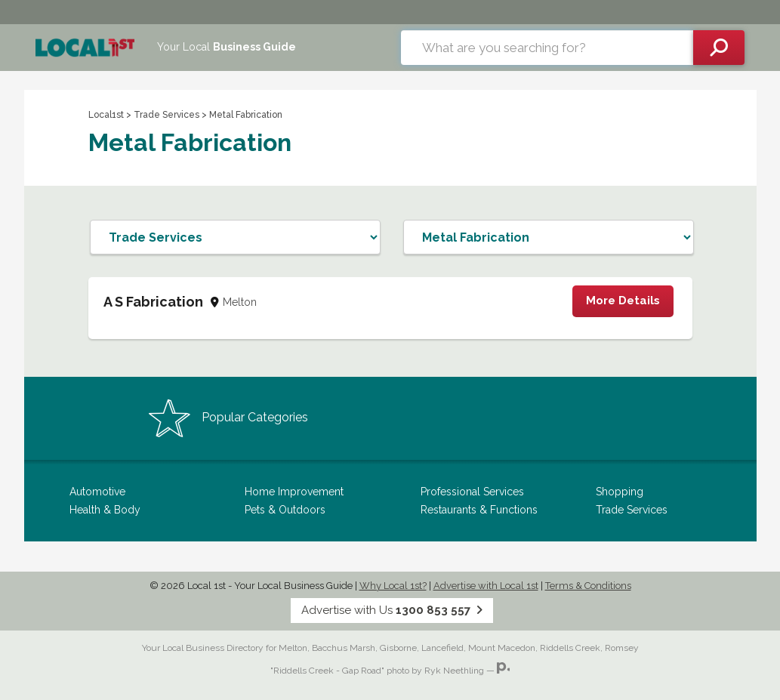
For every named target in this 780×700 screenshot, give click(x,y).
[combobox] (547, 48)
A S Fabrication (153, 302)
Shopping (620, 492)
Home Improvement (294, 492)
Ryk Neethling (454, 671)
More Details (623, 301)
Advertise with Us (392, 610)
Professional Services (472, 492)
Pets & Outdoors (285, 510)
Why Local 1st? (393, 586)
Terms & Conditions (588, 586)
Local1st (106, 115)
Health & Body (105, 510)
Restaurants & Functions (479, 510)
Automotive (97, 492)
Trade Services (166, 115)
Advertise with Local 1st (486, 586)
